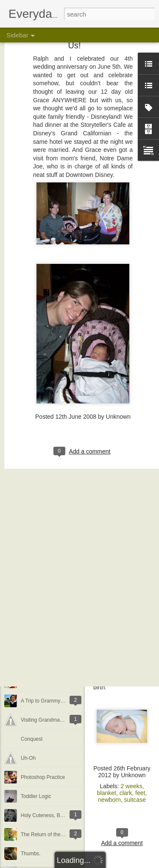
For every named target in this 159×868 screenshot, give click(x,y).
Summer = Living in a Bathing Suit (59, 453)
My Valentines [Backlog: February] (59, 682)
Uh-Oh (28, 758)
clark (126, 793)
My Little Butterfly (40, 414)
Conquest (32, 739)
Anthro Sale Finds (41, 624)
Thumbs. (31, 854)
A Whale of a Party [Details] (52, 548)
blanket (107, 793)
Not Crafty (32, 605)
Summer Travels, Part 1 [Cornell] (58, 472)
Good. (28, 567)
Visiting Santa (36, 338)
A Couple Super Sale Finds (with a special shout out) (80, 510)
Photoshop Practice (43, 777)
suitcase (135, 800)
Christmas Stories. (42, 357)
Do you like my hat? (43, 644)
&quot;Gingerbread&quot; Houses (59, 395)
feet (140, 793)
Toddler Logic (36, 796)
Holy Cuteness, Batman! (48, 815)
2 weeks (131, 786)
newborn (109, 800)
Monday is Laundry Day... (49, 491)
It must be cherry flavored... (52, 663)
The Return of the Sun (46, 834)
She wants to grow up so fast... (56, 434)
